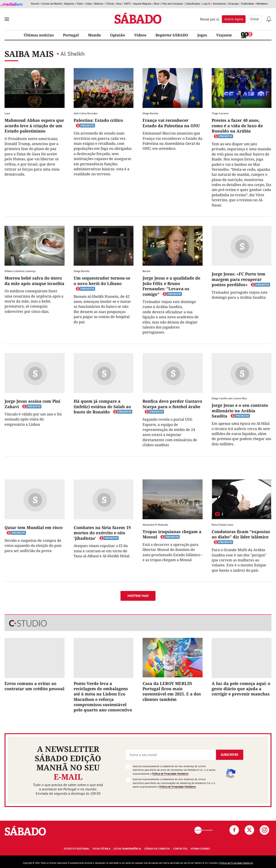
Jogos (202, 35)
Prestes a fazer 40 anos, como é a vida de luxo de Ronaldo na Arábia (237, 126)
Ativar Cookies (200, 849)
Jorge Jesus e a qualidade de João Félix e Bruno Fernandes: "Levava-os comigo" (171, 286)
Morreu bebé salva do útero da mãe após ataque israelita (34, 281)
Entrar (255, 19)
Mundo (94, 35)
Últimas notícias (39, 35)
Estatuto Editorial (77, 849)
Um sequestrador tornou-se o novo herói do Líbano (102, 281)
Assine (234, 19)
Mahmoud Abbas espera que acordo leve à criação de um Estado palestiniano (34, 126)
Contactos (180, 849)
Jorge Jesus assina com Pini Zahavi (32, 404)
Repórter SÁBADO (172, 35)
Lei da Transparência (127, 849)
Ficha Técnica (102, 849)
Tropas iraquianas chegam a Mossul (172, 534)
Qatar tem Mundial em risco (34, 527)
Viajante (224, 35)
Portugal (71, 35)
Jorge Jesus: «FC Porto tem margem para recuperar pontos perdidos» (238, 279)
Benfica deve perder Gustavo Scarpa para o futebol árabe (172, 404)
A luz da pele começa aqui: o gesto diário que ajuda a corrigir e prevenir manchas (241, 689)
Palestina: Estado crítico (98, 120)
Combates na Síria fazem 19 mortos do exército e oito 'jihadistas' (102, 533)
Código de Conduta (157, 849)
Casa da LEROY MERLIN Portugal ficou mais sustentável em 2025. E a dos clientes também (172, 691)
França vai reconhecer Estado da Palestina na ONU (171, 123)
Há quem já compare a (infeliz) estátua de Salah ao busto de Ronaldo (102, 406)
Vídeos (140, 35)
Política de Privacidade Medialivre (170, 774)
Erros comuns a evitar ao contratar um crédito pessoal (34, 686)
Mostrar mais (138, 596)
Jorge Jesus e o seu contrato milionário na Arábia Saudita (240, 411)
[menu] (7, 19)
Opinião (118, 35)
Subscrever (230, 755)
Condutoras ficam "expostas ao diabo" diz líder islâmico (241, 534)
